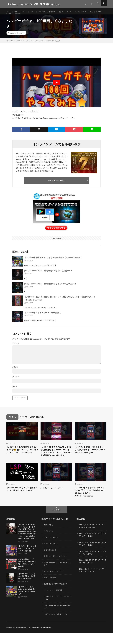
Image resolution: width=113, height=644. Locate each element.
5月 (97, 546)
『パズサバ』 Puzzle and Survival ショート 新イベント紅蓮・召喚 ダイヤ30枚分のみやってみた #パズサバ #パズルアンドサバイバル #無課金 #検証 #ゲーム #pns (28, 544)
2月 (88, 537)
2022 (81, 572)
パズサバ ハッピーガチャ (54, 498)
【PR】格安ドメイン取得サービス (57, 625)
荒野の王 (28, 16)
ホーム (9, 12)
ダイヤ (75, 12)
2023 (81, 563)
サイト (15, 392)
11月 (90, 548)
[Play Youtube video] (56, 88)
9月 (82, 548)
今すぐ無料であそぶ (56, 186)
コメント (16, 349)
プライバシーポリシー (52, 549)
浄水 (20, 16)
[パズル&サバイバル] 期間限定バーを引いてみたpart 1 (48, 276)
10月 (86, 548)
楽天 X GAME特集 (51, 589)
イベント (26, 12)
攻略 (17, 12)
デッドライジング (88, 12)
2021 (81, 581)
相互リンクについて (51, 556)
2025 (81, 546)
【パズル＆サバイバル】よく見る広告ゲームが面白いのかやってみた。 (27, 589)
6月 (100, 546)
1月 (85, 537)
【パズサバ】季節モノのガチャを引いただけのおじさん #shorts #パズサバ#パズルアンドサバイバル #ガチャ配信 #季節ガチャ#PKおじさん (56, 459)
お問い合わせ (49, 537)
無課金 (66, 12)
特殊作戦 (57, 12)
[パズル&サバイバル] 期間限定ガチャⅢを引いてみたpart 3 (50, 289)
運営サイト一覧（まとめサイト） (56, 568)
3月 (91, 537)
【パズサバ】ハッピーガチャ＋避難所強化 (42, 318)
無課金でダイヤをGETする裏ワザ (56, 595)
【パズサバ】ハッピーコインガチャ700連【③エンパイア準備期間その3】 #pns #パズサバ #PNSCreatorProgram (90, 503)
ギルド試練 (45, 12)
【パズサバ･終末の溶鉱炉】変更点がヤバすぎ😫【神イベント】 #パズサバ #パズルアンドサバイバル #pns (22, 458)
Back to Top (56, 522)
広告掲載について (51, 562)
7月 (103, 546)
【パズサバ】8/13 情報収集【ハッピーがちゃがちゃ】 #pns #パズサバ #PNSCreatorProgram (89, 458)
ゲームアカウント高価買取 (54, 602)
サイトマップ (49, 543)
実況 (100, 12)
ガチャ (35, 12)
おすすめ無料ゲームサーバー (55, 583)
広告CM (11, 16)
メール (16, 382)
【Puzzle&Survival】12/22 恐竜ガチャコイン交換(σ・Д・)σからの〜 (22, 502)
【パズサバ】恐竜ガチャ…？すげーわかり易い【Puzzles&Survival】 (53, 263)
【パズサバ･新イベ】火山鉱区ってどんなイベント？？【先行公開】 (27, 561)
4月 (94, 537)
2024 (81, 554)
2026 (81, 537)
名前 (15, 373)
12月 (94, 548)
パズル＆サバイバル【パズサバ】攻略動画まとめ (38, 639)
